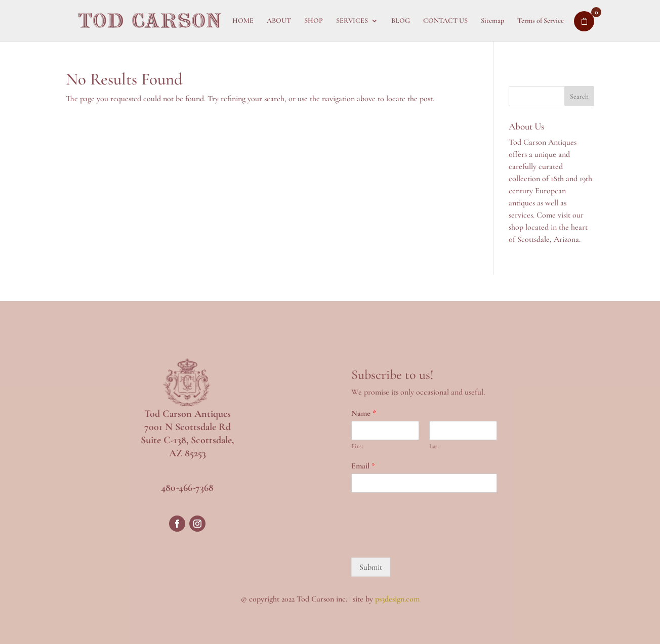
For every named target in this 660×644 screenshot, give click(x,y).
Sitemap (492, 21)
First (357, 446)
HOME (243, 21)
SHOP (314, 21)
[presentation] (428, 541)
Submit (371, 567)
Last (434, 446)
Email (363, 466)
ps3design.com (397, 599)
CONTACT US (445, 21)
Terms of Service (541, 21)
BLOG (401, 21)
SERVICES (352, 21)
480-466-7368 (187, 488)
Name (364, 413)
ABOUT (279, 21)
